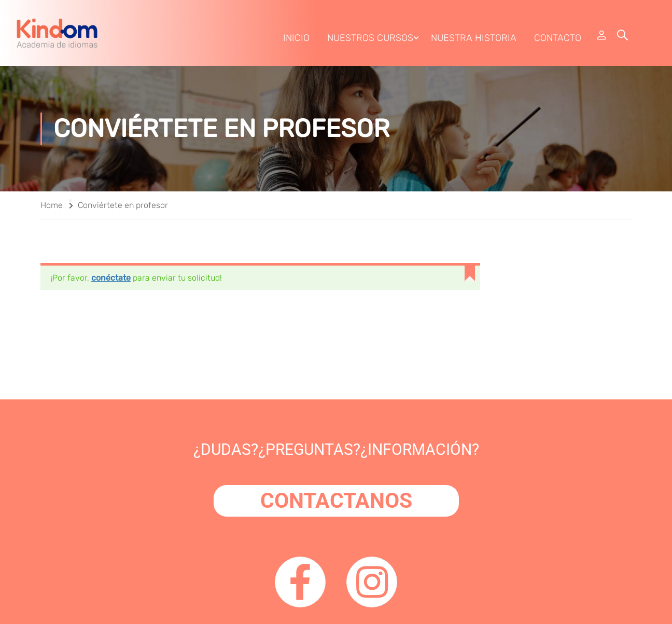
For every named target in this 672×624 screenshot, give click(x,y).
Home (52, 205)
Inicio (296, 38)
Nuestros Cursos (370, 38)
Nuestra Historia (474, 38)
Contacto (558, 38)
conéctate (111, 278)
